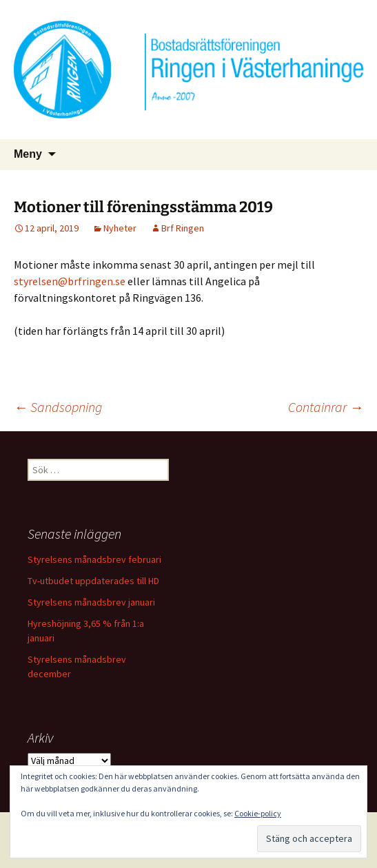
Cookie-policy (258, 813)
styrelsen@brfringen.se (70, 281)
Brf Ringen (183, 228)
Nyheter (120, 228)
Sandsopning (58, 407)
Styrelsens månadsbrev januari (91, 602)
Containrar (326, 407)
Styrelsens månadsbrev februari (94, 559)
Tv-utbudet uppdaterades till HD (93, 581)
